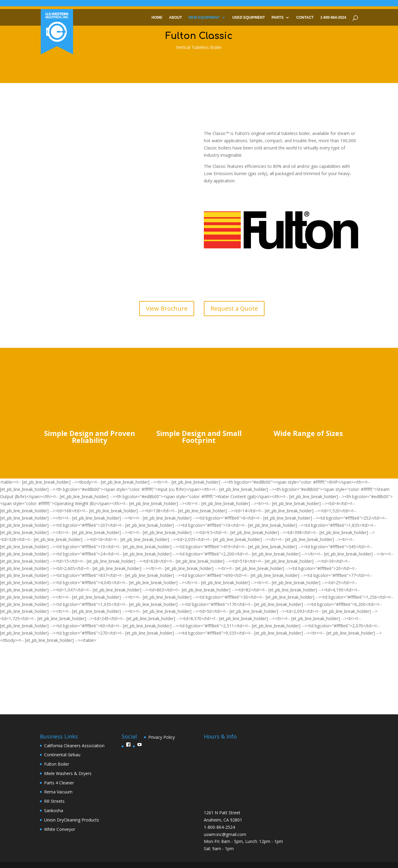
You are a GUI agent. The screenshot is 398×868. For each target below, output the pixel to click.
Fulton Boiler (57, 764)
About (176, 17)
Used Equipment (249, 17)
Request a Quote (234, 308)
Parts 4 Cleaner (59, 783)
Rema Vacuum (58, 792)
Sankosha (54, 810)
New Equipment (204, 17)
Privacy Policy (162, 737)
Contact (305, 17)
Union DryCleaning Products (72, 820)
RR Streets (54, 801)
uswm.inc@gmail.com (225, 834)
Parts (278, 17)
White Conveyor (60, 829)
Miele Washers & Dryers (68, 773)
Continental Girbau (62, 755)
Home (157, 17)
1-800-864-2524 (333, 17)
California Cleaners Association (74, 746)
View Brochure (167, 308)
